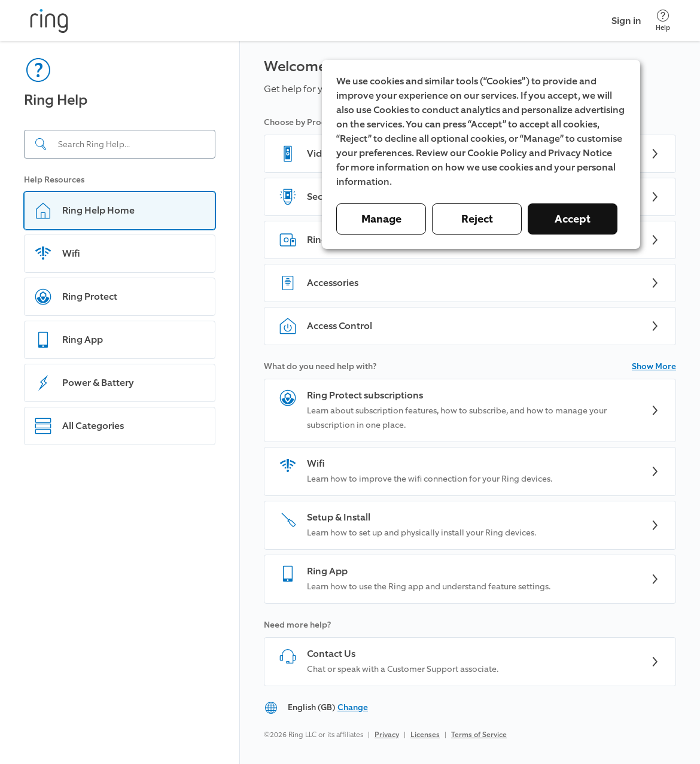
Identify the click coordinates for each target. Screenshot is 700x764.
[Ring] (49, 21)
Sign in (626, 21)
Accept (573, 219)
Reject (477, 219)
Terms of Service (479, 735)
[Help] (663, 21)
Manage (381, 219)
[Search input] (120, 144)
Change (353, 707)
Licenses (425, 735)
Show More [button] (654, 366)
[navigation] (120, 403)
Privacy (387, 735)
